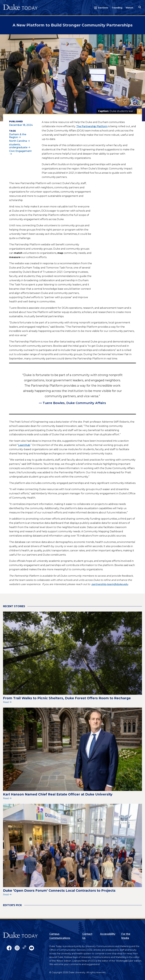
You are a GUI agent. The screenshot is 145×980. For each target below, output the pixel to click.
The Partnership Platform (92, 126)
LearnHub (24, 445)
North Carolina (18, 141)
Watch (129, 8)
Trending (117, 8)
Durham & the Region (18, 136)
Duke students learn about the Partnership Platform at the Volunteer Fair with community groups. (120, 111)
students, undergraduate (18, 146)
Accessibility (108, 934)
